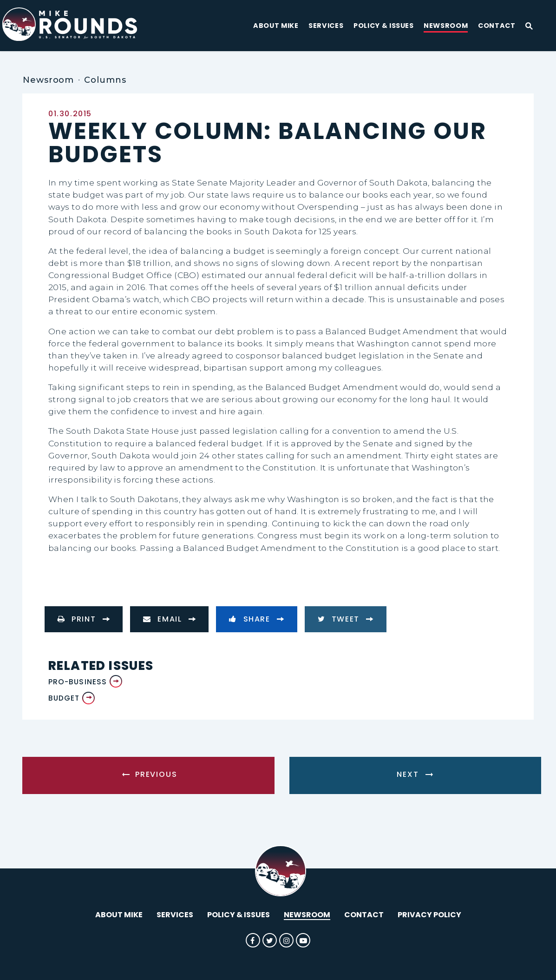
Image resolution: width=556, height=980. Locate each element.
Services (326, 26)
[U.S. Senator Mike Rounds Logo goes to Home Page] (78, 26)
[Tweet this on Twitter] (346, 619)
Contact (497, 26)
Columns (105, 80)
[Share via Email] (169, 619)
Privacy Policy (429, 915)
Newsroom (446, 26)
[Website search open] (525, 27)
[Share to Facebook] (256, 619)
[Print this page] (84, 619)
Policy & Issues (384, 26)
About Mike (276, 26)
